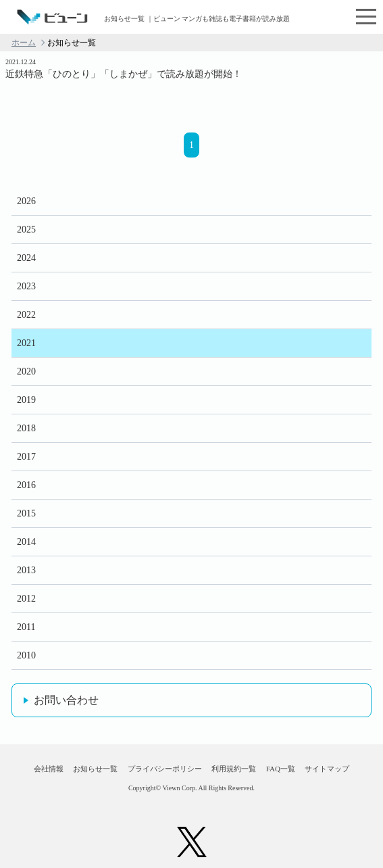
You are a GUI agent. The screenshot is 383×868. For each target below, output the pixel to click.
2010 (26, 655)
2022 (26, 315)
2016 (26, 485)
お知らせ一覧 (95, 769)
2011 (26, 627)
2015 (26, 513)
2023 (26, 286)
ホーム (24, 43)
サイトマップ (327, 769)
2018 (26, 428)
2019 (26, 400)
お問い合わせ (66, 700)
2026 (26, 201)
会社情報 (49, 769)
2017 (26, 457)
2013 (26, 570)
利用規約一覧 (234, 769)
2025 (26, 230)
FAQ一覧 (281, 769)
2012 (26, 599)
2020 (26, 371)
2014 (26, 542)
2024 (26, 258)
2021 (26, 343)
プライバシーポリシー (165, 769)
